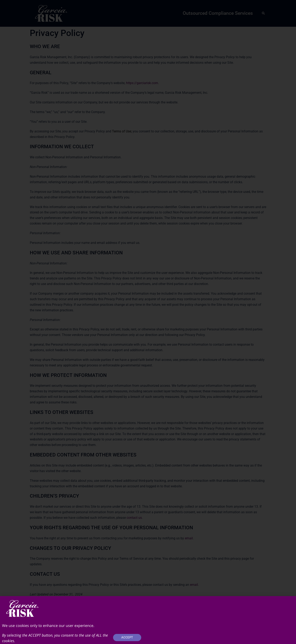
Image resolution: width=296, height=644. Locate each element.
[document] (148, 322)
